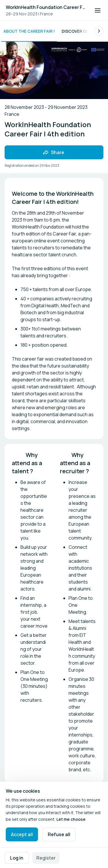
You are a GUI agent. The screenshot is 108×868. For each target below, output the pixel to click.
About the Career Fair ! (29, 31)
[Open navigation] (98, 10)
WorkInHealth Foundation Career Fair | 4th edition (47, 7)
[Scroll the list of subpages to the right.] (99, 31)
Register (46, 858)
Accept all (22, 834)
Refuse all (59, 834)
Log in (17, 858)
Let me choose (71, 819)
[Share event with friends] (54, 152)
